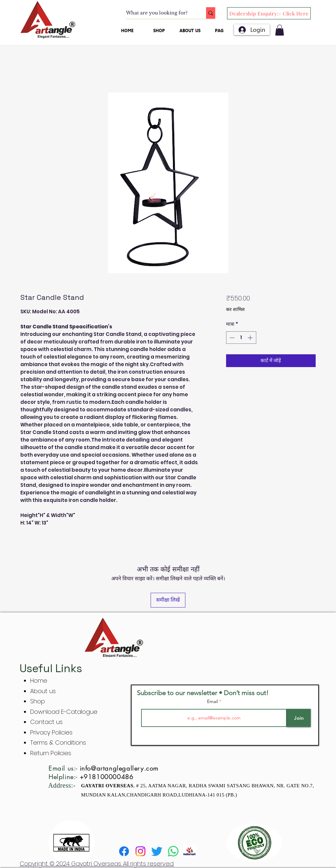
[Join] (299, 718)
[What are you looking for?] (159, 13)
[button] (280, 30)
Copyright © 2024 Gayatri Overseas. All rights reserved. (97, 864)
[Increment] (251, 338)
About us (43, 691)
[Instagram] (140, 851)
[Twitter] (157, 851)
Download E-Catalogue (64, 712)
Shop (38, 701)
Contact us (46, 722)
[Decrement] (231, 338)
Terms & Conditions (58, 743)
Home (39, 681)
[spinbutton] (241, 338)
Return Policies (51, 753)
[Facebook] (124, 851)
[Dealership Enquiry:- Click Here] (269, 13)
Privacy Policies (52, 732)
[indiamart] (190, 851)
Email (213, 701)
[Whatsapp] (173, 851)
